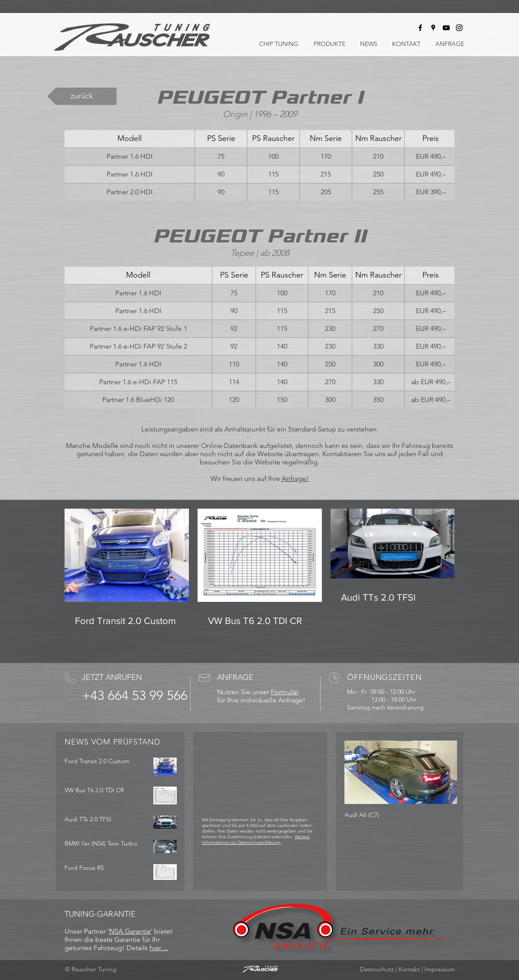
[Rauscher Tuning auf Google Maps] (433, 28)
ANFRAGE (235, 677)
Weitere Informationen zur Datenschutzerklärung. (256, 840)
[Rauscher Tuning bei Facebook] (420, 28)
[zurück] (82, 96)
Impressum (440, 969)
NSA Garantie (130, 931)
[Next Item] (443, 773)
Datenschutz (377, 969)
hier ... (159, 948)
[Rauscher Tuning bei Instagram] (459, 28)
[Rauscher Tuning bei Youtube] (446, 28)
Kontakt (409, 969)
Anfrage (294, 479)
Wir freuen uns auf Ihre (246, 479)
